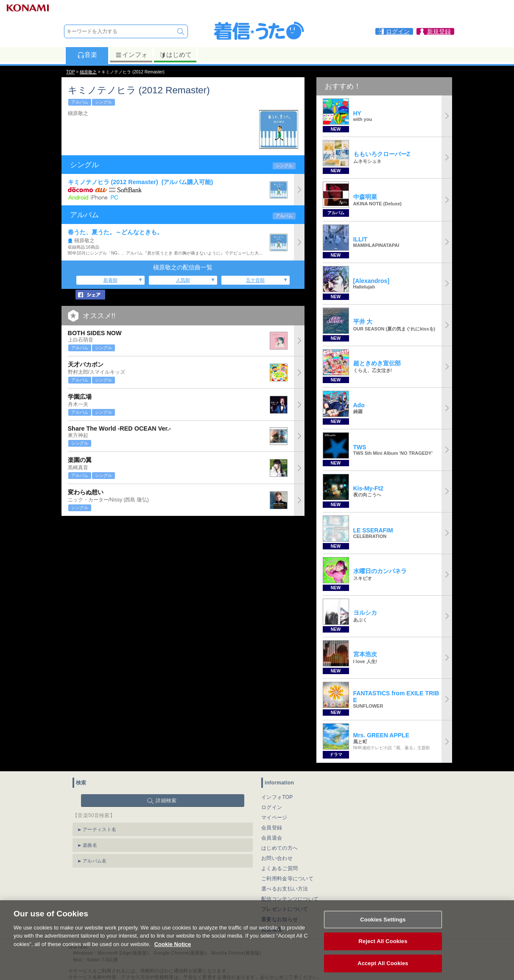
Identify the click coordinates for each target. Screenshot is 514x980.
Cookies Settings (383, 928)
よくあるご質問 (279, 868)
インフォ (131, 55)
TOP (70, 72)
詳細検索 (166, 801)
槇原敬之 (88, 72)
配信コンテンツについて (290, 899)
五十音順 (255, 280)
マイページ (274, 818)
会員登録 (272, 828)
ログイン (272, 807)
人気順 (183, 280)
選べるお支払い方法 (285, 889)
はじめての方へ (279, 848)
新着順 (110, 280)
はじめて (175, 55)
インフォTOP (277, 797)
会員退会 (272, 838)
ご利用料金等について (287, 879)
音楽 (87, 55)
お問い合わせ (277, 858)
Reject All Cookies (383, 950)
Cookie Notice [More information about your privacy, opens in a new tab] (173, 952)
